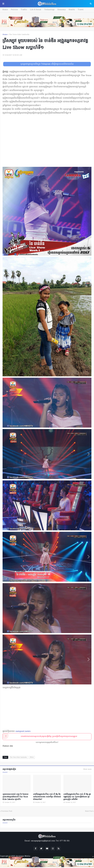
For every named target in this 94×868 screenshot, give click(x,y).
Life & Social (36, 10)
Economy (62, 10)
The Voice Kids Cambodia (19, 35)
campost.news (23, 731)
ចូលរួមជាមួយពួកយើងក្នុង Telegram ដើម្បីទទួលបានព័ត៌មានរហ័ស (47, 64)
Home (5, 10)
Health (72, 10)
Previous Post (7, 811)
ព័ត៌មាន (32, 757)
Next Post (89, 811)
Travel (81, 10)
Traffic (24, 10)
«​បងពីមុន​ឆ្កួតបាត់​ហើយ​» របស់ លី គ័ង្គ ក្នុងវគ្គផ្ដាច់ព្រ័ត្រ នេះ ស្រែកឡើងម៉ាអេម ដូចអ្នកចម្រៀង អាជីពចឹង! (77, 797)
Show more (87, 769)
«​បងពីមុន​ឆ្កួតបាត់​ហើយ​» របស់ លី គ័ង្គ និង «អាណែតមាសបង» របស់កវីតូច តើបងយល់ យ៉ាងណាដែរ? (47, 797)
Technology (49, 10)
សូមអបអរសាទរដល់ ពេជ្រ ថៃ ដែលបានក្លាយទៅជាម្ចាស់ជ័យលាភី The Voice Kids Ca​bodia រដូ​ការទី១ (15, 797)
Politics (14, 10)
